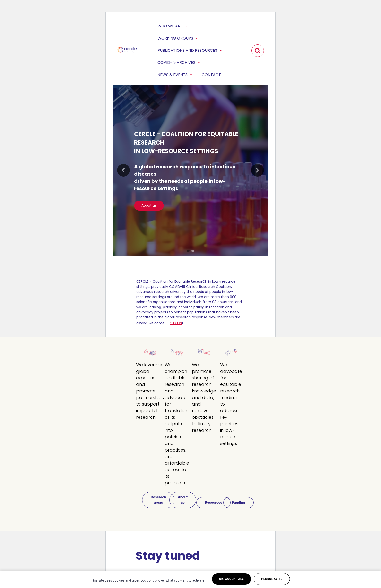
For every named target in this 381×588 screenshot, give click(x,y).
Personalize (272, 579)
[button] (123, 170)
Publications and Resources (190, 51)
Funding (238, 503)
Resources (213, 503)
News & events (175, 75)
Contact (211, 75)
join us (175, 323)
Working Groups (178, 38)
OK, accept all (232, 579)
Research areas (158, 500)
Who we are (173, 26)
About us (183, 500)
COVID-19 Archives (179, 63)
